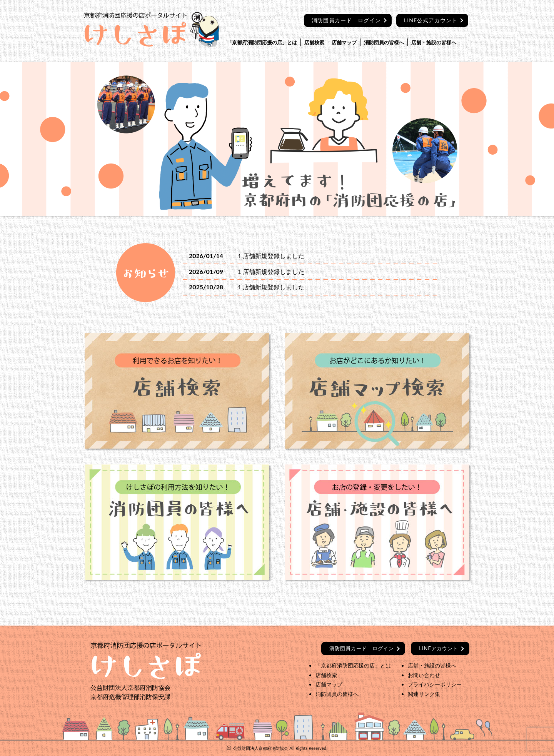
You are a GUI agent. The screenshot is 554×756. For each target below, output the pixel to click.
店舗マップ (344, 42)
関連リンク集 (424, 694)
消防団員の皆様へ (384, 42)
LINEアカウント (439, 648)
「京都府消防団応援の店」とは (262, 42)
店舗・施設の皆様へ (434, 42)
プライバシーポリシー (435, 684)
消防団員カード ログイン (346, 20)
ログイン (362, 648)
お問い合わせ (424, 675)
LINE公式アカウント (431, 20)
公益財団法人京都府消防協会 (261, 748)
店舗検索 (314, 42)
